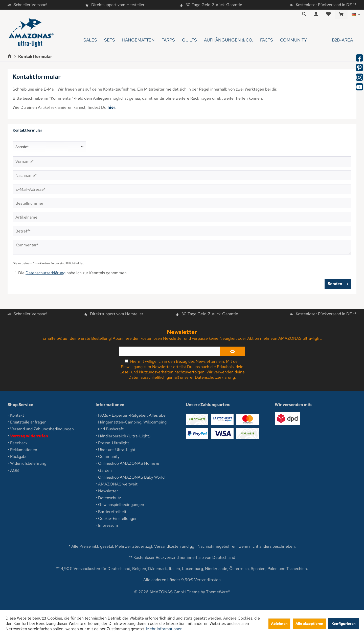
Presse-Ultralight (113, 443)
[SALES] (90, 40)
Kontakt (17, 415)
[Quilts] (189, 40)
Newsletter (108, 491)
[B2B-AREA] (333, 40)
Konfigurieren (344, 623)
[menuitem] (341, 14)
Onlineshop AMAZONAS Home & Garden (129, 467)
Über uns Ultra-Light (117, 450)
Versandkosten (167, 546)
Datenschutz (109, 498)
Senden (338, 283)
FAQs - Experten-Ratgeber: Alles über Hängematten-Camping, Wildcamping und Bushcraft (133, 422)
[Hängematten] (138, 40)
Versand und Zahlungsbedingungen (42, 429)
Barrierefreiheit (112, 512)
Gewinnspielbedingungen (121, 505)
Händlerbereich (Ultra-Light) (124, 436)
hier (111, 107)
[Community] (293, 40)
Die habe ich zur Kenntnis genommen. (73, 273)
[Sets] (110, 40)
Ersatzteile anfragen (28, 422)
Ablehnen (279, 623)
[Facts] (267, 40)
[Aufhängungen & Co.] (229, 40)
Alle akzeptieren (309, 623)
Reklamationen (24, 450)
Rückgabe (19, 456)
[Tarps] (168, 40)
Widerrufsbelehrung (28, 463)
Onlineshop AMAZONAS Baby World (131, 477)
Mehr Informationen (164, 629)
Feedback (19, 443)
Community (109, 456)
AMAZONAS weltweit (118, 484)
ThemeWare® (218, 592)
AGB (15, 470)
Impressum (108, 525)
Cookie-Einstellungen (118, 518)
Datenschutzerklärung (45, 273)
